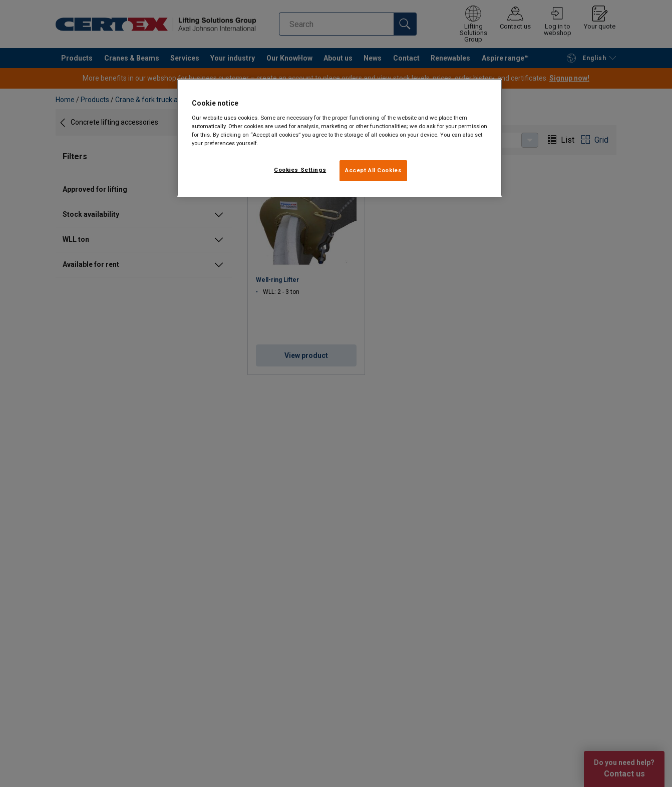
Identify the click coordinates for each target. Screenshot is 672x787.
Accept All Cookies (373, 170)
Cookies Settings (300, 170)
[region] (340, 138)
